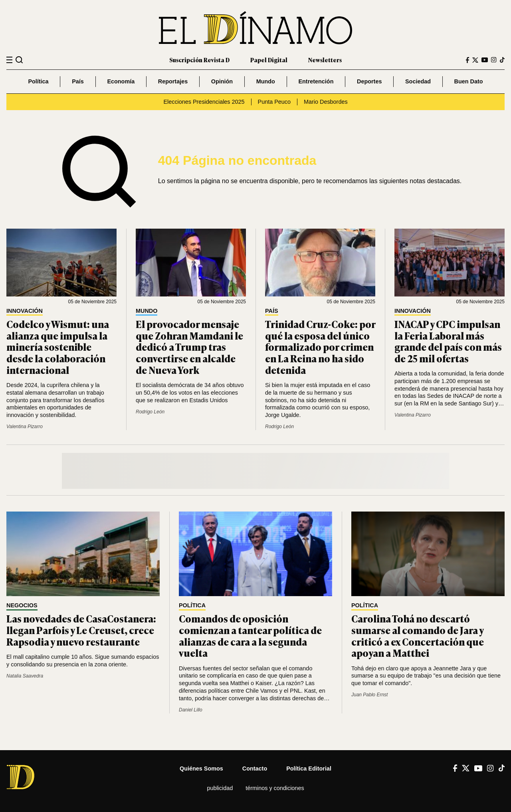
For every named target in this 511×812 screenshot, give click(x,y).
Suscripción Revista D (199, 60)
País (78, 81)
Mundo (266, 81)
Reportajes (173, 81)
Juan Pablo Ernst (369, 695)
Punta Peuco (274, 102)
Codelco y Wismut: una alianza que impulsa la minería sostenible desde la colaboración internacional (58, 347)
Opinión (222, 81)
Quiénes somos (201, 769)
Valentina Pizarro (25, 427)
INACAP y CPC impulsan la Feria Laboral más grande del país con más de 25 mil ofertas (448, 341)
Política (38, 81)
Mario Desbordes (326, 102)
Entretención (316, 81)
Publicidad (220, 788)
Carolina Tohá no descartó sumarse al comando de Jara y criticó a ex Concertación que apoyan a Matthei (418, 635)
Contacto (255, 769)
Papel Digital (269, 60)
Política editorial (309, 769)
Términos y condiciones (275, 788)
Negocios (22, 606)
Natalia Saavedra (25, 676)
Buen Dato (469, 81)
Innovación (25, 311)
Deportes (369, 81)
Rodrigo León (150, 412)
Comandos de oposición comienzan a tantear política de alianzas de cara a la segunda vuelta (250, 635)
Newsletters (325, 60)
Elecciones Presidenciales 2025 (204, 102)
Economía (121, 81)
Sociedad (418, 81)
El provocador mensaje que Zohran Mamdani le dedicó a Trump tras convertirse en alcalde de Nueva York (189, 347)
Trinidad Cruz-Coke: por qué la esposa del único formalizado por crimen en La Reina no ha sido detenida (320, 347)
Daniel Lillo (191, 710)
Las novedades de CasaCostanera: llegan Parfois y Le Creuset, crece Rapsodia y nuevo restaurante (81, 630)
